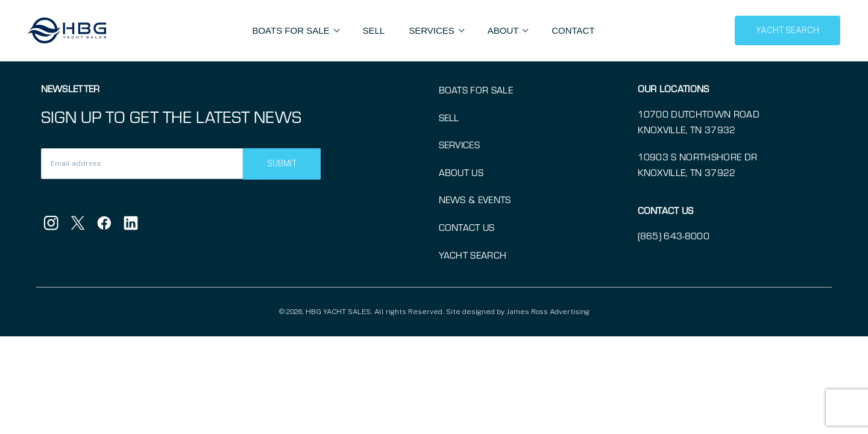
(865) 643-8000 (674, 236)
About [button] (505, 30)
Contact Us (467, 227)
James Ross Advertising (548, 312)
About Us (461, 172)
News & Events (475, 200)
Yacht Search (473, 255)
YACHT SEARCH (788, 30)
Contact (573, 30)
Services (460, 145)
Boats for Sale (476, 90)
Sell (374, 30)
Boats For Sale (292, 30)
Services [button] (433, 30)
